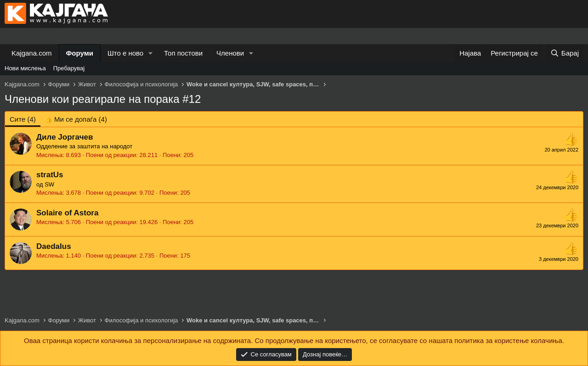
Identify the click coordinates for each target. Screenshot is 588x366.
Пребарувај (69, 68)
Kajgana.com (32, 53)
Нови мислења (25, 68)
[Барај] (565, 53)
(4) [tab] (23, 119)
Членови (230, 53)
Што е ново (125, 53)
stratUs (50, 175)
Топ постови (183, 53)
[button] (151, 53)
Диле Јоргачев (65, 137)
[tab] (76, 119)
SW (49, 184)
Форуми (80, 53)
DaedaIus (54, 246)
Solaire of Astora (67, 213)
